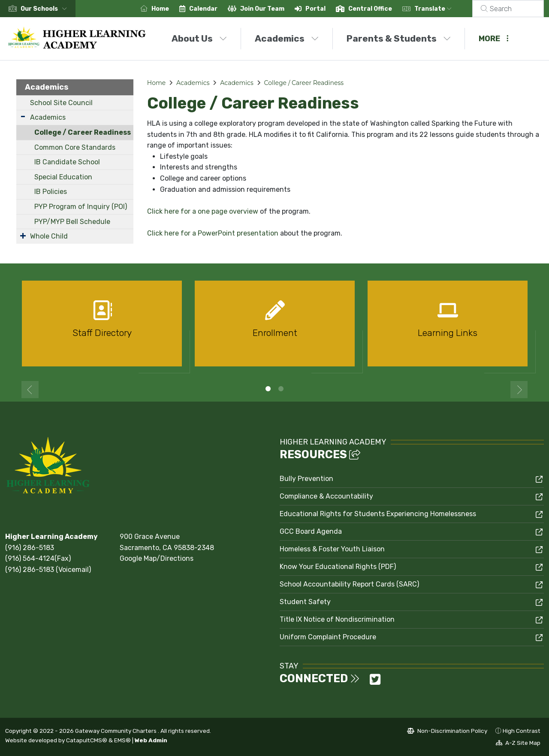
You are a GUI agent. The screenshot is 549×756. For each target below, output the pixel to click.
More (494, 39)
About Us (199, 38)
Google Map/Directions (157, 558)
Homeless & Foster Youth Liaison (332, 549)
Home (170, 9)
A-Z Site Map (518, 744)
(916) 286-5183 (30, 548)
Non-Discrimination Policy (447, 732)
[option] (102, 327)
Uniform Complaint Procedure (328, 637)
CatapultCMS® (87, 740)
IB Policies (51, 192)
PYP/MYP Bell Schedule (72, 222)
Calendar (214, 9)
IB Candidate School (67, 162)
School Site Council (61, 103)
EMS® (122, 740)
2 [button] (281, 389)
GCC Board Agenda (311, 531)
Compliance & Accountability (326, 496)
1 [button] (268, 389)
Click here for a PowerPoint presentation (213, 233)
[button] (45, 9)
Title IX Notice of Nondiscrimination (337, 619)
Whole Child (49, 236)
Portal (326, 9)
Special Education (63, 177)
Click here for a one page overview (203, 211)
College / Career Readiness (83, 132)
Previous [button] (30, 390)
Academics (287, 38)
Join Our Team (273, 9)
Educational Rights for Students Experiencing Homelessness (378, 514)
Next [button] (519, 390)
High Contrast (522, 731)
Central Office (380, 9)
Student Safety (305, 602)
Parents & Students (399, 38)
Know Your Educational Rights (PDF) (338, 567)
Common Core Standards (75, 147)
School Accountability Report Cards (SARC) (349, 584)
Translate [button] (443, 9)
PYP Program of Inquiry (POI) (81, 207)
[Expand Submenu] (23, 116)
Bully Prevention (306, 479)
